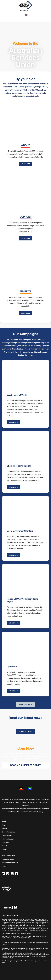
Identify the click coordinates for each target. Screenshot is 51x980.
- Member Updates (8, 839)
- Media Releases (7, 835)
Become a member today (26, 765)
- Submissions (6, 842)
